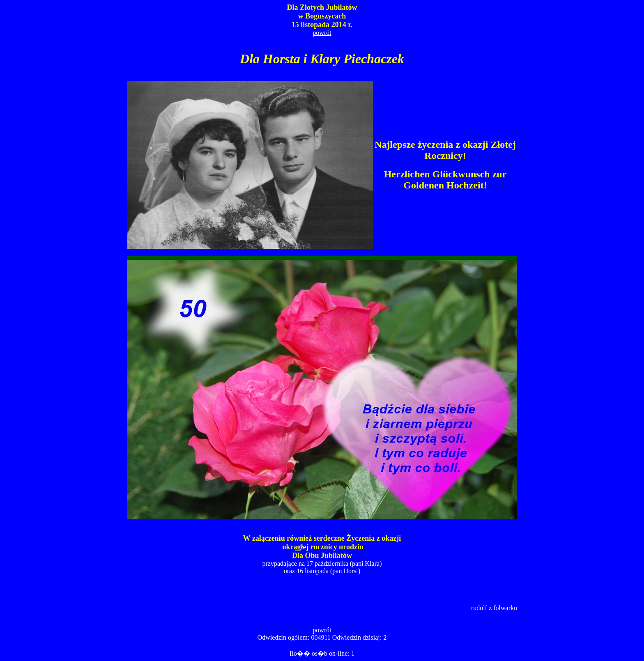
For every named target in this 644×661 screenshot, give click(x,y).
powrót (322, 33)
